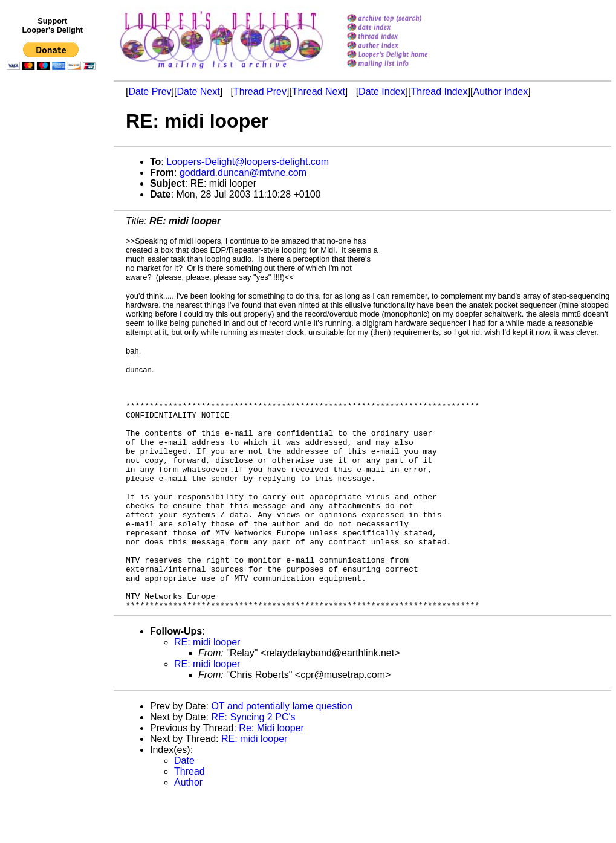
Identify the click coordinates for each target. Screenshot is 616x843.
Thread (190, 817)
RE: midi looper (207, 687)
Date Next (198, 92)
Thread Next (319, 92)
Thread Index (439, 92)
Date (184, 806)
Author (188, 828)
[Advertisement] (53, 325)
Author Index (501, 92)
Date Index (382, 92)
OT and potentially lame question (282, 751)
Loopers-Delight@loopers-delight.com (248, 162)
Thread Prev (260, 92)
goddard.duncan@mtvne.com (243, 173)
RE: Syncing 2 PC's (253, 762)
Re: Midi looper (271, 773)
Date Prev (150, 92)
